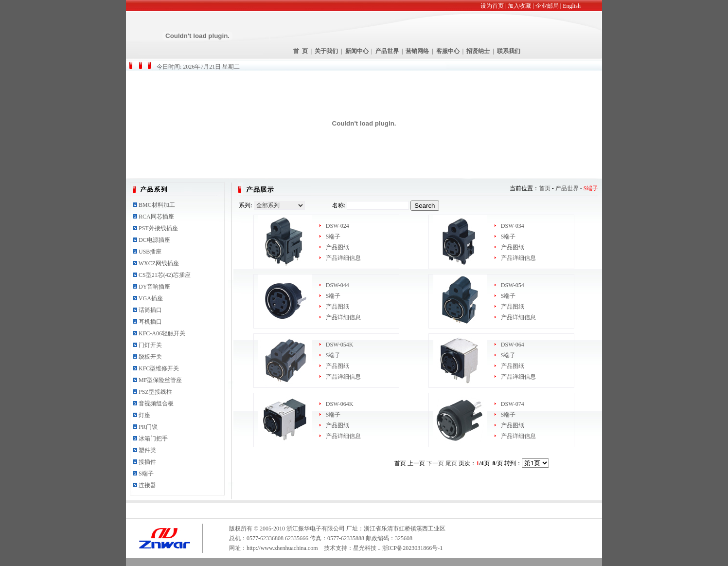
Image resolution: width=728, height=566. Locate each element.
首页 (545, 188)
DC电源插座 (154, 240)
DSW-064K (340, 404)
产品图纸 (337, 247)
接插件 (147, 462)
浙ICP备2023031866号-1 (413, 548)
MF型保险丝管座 (160, 380)
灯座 (144, 415)
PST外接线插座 (158, 228)
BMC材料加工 (157, 205)
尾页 (451, 463)
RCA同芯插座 (156, 217)
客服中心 (448, 51)
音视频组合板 (156, 403)
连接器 (147, 485)
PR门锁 (148, 427)
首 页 (301, 51)
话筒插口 (150, 310)
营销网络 (417, 51)
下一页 (435, 463)
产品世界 (387, 51)
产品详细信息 (343, 258)
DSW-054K (340, 345)
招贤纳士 (478, 51)
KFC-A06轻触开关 (162, 333)
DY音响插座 (154, 287)
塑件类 (147, 450)
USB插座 (150, 252)
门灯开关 (150, 345)
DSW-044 (337, 285)
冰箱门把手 (153, 438)
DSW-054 (513, 285)
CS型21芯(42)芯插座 (165, 275)
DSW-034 (513, 226)
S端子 (146, 474)
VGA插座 (151, 298)
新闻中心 (357, 51)
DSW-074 (513, 404)
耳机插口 (150, 322)
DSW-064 (513, 345)
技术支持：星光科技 (350, 548)
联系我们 (509, 51)
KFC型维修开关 (159, 368)
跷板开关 (150, 357)
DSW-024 (337, 226)
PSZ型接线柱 (155, 392)
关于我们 (326, 51)
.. (379, 548)
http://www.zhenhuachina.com (282, 548)
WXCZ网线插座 (159, 263)
